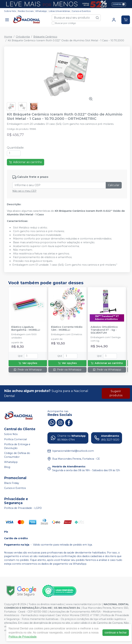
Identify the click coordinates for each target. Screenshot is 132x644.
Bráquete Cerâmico (45, 37)
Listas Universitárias (59, 11)
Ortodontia (23, 37)
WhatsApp (41, 11)
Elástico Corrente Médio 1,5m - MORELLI (67, 328)
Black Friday (12, 483)
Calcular (114, 185)
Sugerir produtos (116, 393)
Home (8, 37)
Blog (7, 467)
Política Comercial (15, 439)
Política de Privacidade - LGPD (23, 508)
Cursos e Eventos (81, 11)
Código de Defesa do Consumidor (17, 455)
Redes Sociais (26, 11)
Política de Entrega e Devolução (17, 446)
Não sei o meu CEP (24, 191)
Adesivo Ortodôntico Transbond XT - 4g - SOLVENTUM (104, 330)
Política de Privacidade (23, 637)
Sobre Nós (10, 11)
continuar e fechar (116, 633)
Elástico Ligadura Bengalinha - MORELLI (26, 328)
